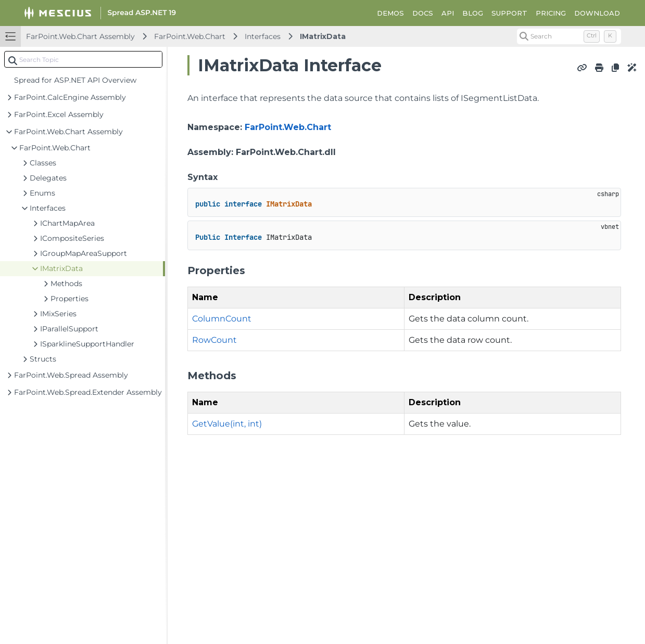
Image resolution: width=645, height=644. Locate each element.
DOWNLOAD (597, 13)
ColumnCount (222, 319)
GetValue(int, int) (227, 424)
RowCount (214, 340)
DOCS (423, 13)
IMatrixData (323, 36)
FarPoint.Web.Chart (190, 36)
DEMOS (390, 13)
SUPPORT (509, 13)
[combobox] (83, 59)
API (448, 13)
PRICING (551, 13)
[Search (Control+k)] (569, 36)
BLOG (473, 13)
